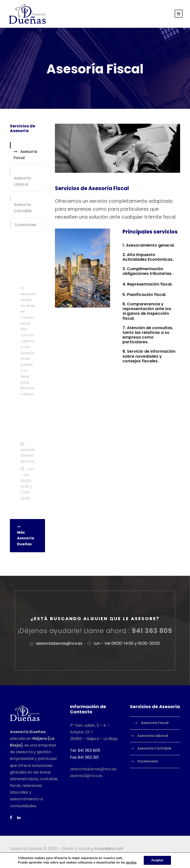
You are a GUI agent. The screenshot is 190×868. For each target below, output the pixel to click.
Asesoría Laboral (22, 181)
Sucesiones (25, 225)
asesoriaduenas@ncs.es (93, 769)
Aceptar (157, 860)
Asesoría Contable (23, 208)
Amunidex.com (109, 849)
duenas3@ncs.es (86, 776)
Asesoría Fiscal (25, 155)
